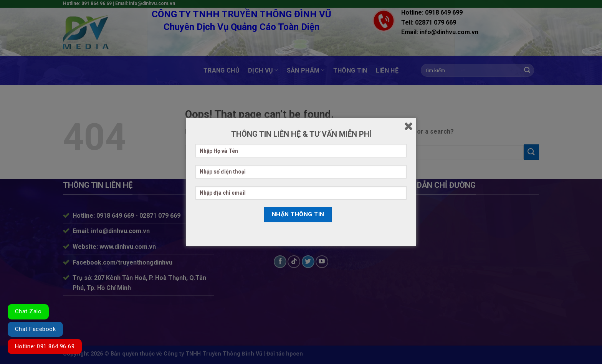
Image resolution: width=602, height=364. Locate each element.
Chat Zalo (28, 311)
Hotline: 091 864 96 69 (45, 346)
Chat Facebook (35, 329)
